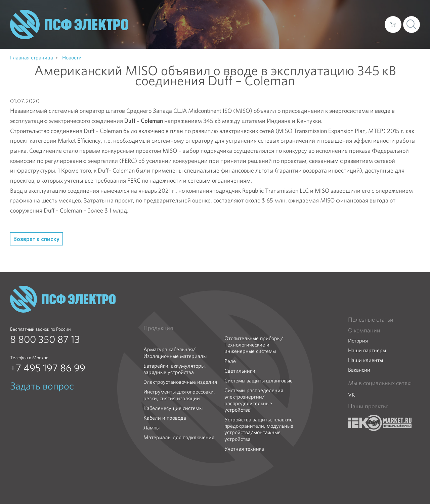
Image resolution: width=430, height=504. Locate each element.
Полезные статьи (371, 320)
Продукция (158, 328)
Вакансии (359, 370)
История (358, 341)
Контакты (367, 24)
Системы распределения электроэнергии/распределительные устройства (254, 400)
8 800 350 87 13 (45, 339)
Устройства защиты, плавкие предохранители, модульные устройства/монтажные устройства (259, 429)
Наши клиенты (365, 360)
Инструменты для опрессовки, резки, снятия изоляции (179, 395)
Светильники (240, 371)
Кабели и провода (165, 418)
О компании (251, 24)
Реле (230, 361)
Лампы (152, 428)
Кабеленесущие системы (173, 408)
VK (352, 395)
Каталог (283, 24)
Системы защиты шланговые (259, 381)
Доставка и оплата (324, 24)
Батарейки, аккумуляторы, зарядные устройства (175, 369)
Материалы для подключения (179, 437)
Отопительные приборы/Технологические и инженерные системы (254, 345)
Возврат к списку (36, 239)
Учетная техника (244, 449)
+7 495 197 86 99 (48, 368)
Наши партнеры (367, 350)
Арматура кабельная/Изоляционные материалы (175, 353)
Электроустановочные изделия (180, 382)
